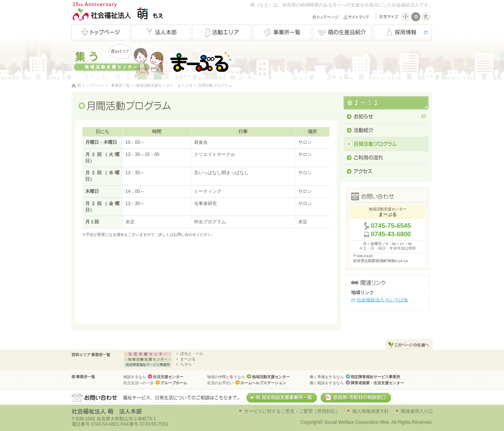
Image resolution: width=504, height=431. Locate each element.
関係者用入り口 (417, 411)
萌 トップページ (91, 85)
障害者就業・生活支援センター (377, 383)
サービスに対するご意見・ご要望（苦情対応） (292, 411)
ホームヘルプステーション (263, 383)
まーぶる (188, 359)
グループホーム (174, 383)
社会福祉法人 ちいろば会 (382, 300)
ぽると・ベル (192, 354)
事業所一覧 (121, 85)
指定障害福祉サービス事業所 (375, 377)
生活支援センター (168, 377)
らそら (186, 364)
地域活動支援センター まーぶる (164, 85)
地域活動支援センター (271, 377)
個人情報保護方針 (370, 411)
